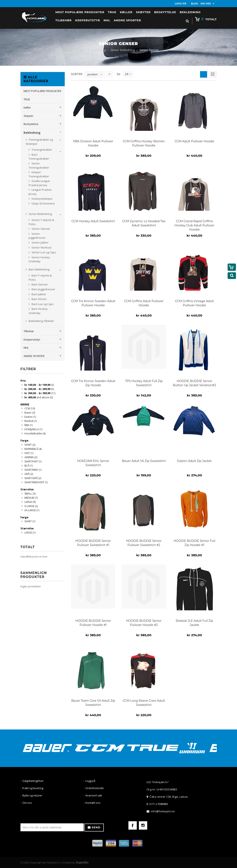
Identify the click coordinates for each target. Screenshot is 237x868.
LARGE (30, 502)
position (93, 74)
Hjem (82, 50)
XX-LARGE (32, 510)
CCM (30, 408)
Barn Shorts (39, 299)
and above (39, 397)
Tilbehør (29, 331)
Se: (119, 74)
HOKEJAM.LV (33, 429)
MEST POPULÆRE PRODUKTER (42, 91)
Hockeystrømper (42, 199)
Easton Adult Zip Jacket (195, 461)
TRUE (27, 99)
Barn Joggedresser (43, 289)
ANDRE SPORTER (34, 356)
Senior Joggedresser (37, 236)
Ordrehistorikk (95, 788)
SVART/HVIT (33, 461)
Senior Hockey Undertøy (39, 259)
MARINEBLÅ (33, 449)
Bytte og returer (32, 795)
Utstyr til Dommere (43, 203)
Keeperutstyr (32, 339)
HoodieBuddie (35, 433)
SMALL (30, 494)
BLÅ (29, 466)
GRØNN (31, 457)
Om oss (27, 803)
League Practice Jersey (40, 192)
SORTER (77, 74)
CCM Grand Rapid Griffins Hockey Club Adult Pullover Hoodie (195, 225)
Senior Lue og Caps (43, 252)
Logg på (90, 781)
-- (39, 385)
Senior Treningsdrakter (39, 165)
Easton (30, 417)
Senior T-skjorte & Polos (41, 222)
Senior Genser (41, 229)
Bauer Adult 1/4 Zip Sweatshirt (144, 461)
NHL (26, 348)
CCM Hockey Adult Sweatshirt (93, 221)
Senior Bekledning (123, 50)
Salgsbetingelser (33, 781)
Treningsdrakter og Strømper (39, 142)
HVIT (29, 453)
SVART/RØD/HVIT (36, 482)
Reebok (31, 421)
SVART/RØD (33, 470)
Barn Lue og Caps (42, 304)
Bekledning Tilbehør (41, 321)
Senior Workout (41, 247)
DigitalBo (82, 862)
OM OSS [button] (208, 4)
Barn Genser (39, 284)
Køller (27, 107)
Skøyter (29, 116)
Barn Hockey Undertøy (38, 311)
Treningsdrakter (41, 150)
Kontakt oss (93, 803)
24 (128, 74)
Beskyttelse (31, 124)
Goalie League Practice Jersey (39, 183)
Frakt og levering (33, 788)
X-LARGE (31, 506)
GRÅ (29, 474)
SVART (30, 445)
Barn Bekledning (39, 269)
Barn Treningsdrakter (39, 157)
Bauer (30, 413)
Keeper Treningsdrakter (39, 174)
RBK (29, 425)
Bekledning (98, 50)
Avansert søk (94, 795)
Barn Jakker (39, 294)
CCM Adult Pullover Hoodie (194, 141)
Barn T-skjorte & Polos (40, 278)
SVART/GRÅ (33, 478)
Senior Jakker (40, 242)
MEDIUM (31, 498)
